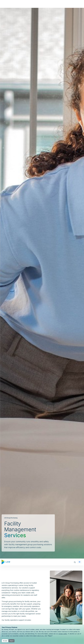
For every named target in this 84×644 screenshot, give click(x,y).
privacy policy (63, 634)
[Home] (6, 562)
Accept (5, 641)
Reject (12, 641)
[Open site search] (75, 562)
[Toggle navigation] (80, 562)
